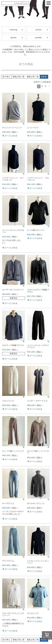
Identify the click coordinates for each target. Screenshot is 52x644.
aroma (38, 30)
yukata (38, 38)
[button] (49, 86)
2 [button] (42, 86)
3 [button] (46, 86)
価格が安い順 (19, 77)
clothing (14, 30)
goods (14, 38)
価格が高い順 (33, 77)
